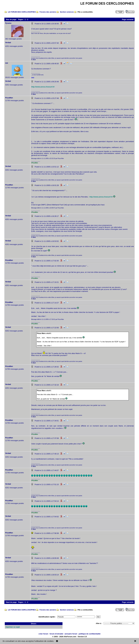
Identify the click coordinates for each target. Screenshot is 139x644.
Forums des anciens (48, 12)
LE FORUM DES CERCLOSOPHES (22, 12)
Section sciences (67, 12)
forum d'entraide (56, 634)
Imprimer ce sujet (13, 627)
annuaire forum (71, 634)
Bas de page (11, 19)
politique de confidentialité (90, 634)
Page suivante (128, 19)
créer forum (43, 634)
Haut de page (11, 602)
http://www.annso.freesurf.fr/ (43, 87)
